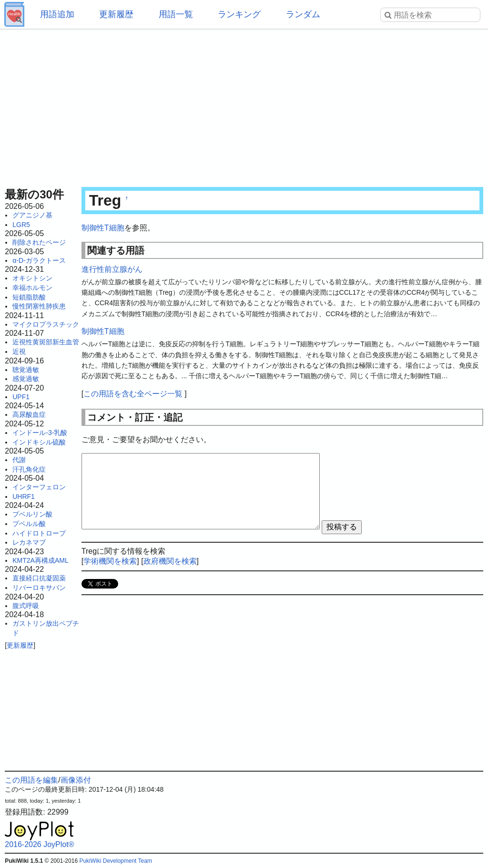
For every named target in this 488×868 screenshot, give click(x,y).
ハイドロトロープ (39, 533)
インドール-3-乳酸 (40, 433)
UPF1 (21, 397)
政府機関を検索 (170, 561)
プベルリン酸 (32, 514)
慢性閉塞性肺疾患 (39, 306)
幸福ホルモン (32, 288)
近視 (19, 351)
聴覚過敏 (26, 370)
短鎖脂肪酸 (29, 297)
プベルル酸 (29, 524)
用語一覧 (176, 14)
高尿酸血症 (29, 414)
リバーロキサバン (39, 588)
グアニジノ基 (32, 215)
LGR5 (21, 225)
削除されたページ (39, 242)
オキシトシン (32, 278)
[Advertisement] (244, 105)
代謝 (19, 460)
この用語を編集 (31, 780)
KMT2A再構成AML (40, 560)
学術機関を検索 (110, 561)
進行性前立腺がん (112, 269)
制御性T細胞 (103, 228)
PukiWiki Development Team (116, 861)
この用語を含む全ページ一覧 (133, 394)
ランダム (303, 14)
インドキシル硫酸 (39, 442)
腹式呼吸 (26, 606)
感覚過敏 (26, 379)
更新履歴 (116, 14)
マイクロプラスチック (46, 324)
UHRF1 (24, 496)
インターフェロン (39, 487)
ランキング (239, 14)
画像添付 (76, 780)
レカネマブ (29, 542)
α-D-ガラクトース (39, 260)
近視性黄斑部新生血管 (46, 342)
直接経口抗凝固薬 (39, 578)
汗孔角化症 (29, 469)
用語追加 (57, 14)
